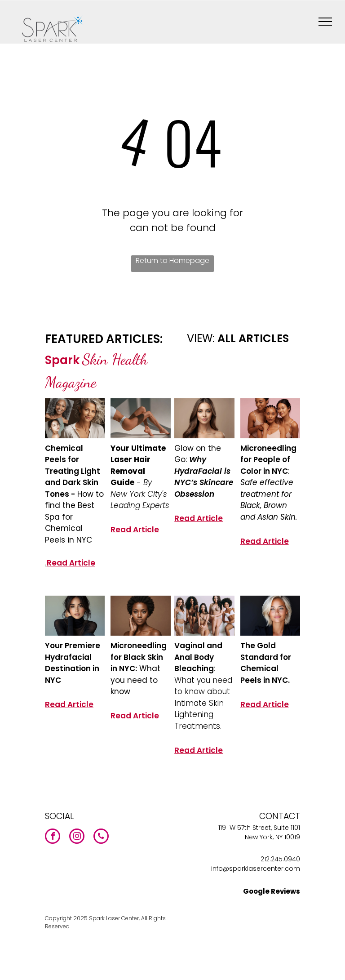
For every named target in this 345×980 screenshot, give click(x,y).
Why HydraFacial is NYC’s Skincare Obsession (204, 477)
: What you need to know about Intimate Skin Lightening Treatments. (203, 697)
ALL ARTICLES (253, 338)
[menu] (325, 22)
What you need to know (135, 680)
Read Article (71, 563)
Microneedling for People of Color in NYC (268, 460)
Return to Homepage (172, 261)
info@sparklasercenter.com (256, 869)
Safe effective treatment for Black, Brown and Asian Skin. (269, 500)
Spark (62, 360)
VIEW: (201, 338)
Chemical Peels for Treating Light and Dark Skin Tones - (73, 471)
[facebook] (53, 837)
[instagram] (77, 837)
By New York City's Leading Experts (140, 494)
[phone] (101, 837)
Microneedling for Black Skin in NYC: (139, 657)
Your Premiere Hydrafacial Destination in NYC (73, 663)
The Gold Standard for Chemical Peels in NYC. (266, 663)
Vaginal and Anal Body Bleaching (198, 657)
